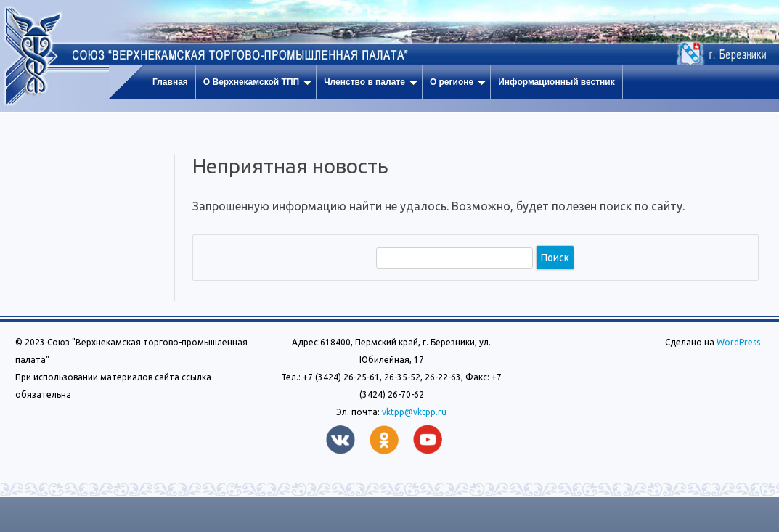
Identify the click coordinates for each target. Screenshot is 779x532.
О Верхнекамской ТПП (257, 82)
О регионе (458, 82)
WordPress (737, 342)
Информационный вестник (556, 82)
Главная (170, 82)
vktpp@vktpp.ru (414, 412)
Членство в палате (371, 82)
